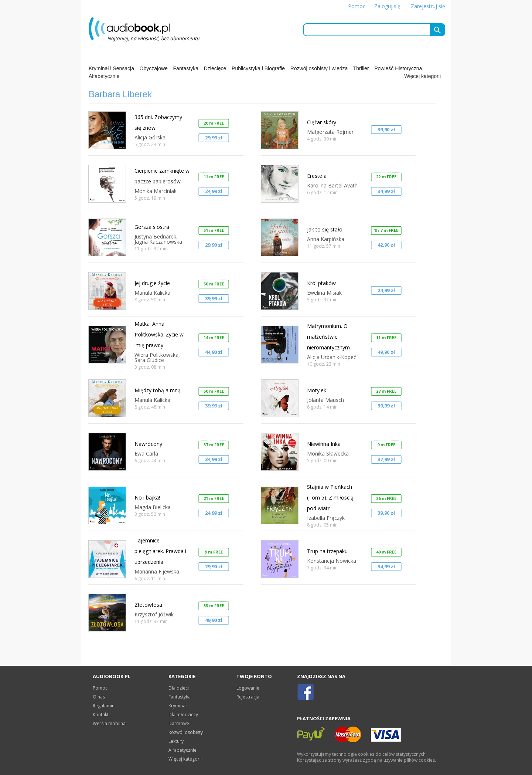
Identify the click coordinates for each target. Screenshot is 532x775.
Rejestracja (248, 697)
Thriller (361, 68)
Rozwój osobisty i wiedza (319, 68)
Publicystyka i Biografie (258, 68)
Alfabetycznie (104, 76)
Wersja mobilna (109, 723)
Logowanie (248, 688)
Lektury (176, 741)
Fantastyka (186, 68)
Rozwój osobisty (186, 732)
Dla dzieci (179, 688)
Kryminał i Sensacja (111, 68)
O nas (99, 697)
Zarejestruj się (428, 6)
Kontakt (101, 715)
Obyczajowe (154, 68)
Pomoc (357, 6)
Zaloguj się (387, 6)
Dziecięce (215, 68)
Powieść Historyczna (398, 68)
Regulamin (104, 706)
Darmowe (179, 723)
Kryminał (178, 706)
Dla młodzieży (183, 715)
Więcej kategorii (422, 76)
